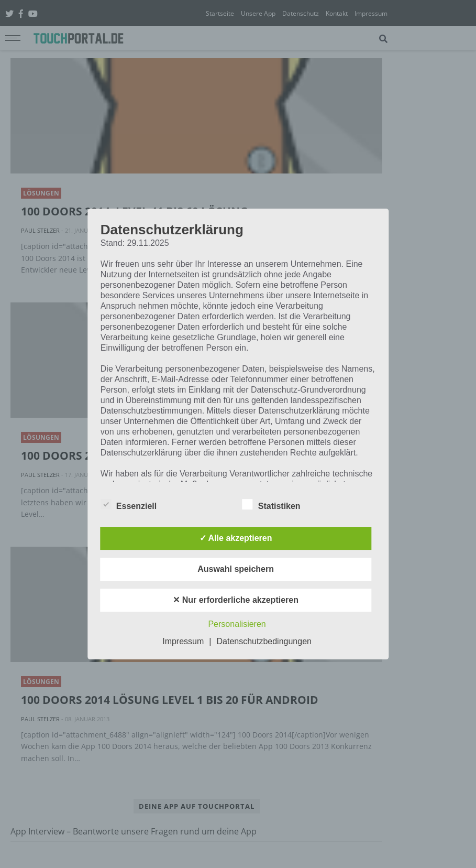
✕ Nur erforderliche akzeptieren (236, 600)
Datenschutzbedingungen (264, 641)
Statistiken (272, 504)
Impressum (183, 641)
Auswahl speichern (236, 569)
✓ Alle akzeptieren (236, 538)
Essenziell (129, 504)
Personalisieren (237, 624)
